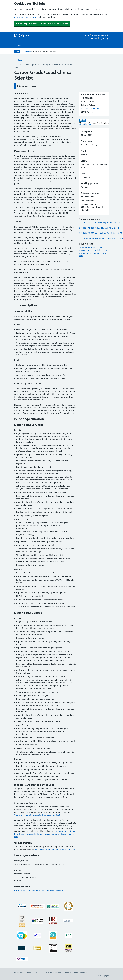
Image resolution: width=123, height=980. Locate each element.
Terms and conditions (35, 973)
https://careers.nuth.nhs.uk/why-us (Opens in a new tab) (39, 890)
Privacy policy (19, 973)
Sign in (86, 35)
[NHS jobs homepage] (22, 36)
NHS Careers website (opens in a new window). (55, 849)
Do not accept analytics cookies (55, 24)
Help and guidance (81, 973)
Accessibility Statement (54, 973)
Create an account (100, 35)
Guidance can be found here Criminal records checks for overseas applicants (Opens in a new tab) (45, 834)
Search (18, 46)
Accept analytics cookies (27, 24)
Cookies (68, 973)
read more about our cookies (27, 17)
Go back (18, 60)
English (94, 39)
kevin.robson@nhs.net (90, 109)
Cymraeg (104, 39)
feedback (27, 51)
